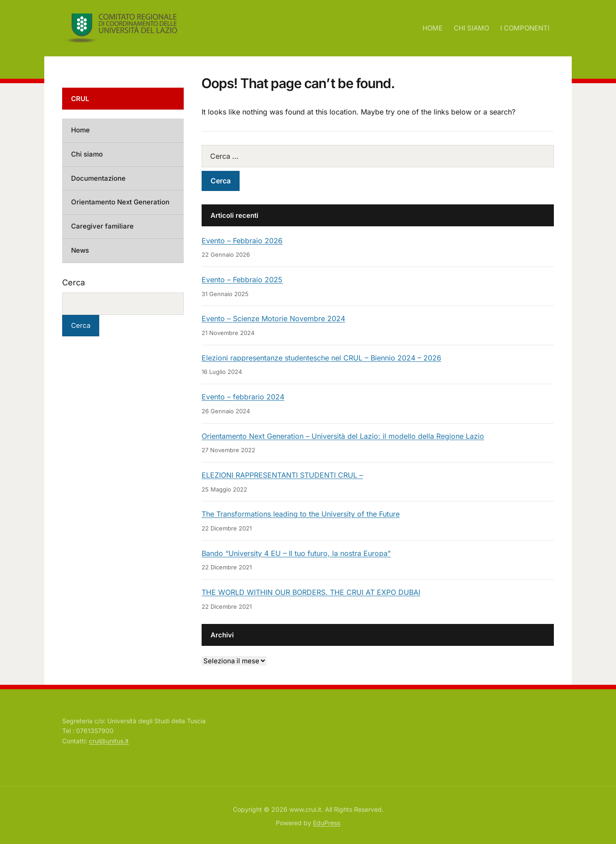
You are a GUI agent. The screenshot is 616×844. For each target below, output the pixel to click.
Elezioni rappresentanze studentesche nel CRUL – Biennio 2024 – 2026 (321, 358)
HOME (432, 28)
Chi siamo (87, 154)
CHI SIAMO (471, 28)
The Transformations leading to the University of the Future (301, 514)
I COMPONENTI (525, 28)
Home (80, 130)
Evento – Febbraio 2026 (242, 241)
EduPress (327, 823)
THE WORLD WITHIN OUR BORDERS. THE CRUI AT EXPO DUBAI (311, 592)
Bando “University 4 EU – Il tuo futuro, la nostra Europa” (296, 553)
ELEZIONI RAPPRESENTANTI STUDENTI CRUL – (282, 475)
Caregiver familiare (102, 226)
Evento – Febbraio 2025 (242, 280)
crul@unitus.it (109, 741)
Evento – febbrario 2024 (243, 397)
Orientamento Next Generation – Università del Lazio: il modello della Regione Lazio (343, 436)
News (80, 250)
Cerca (74, 282)
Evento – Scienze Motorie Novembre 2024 (273, 318)
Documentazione (98, 178)
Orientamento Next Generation (120, 202)
